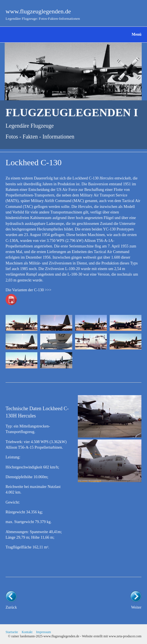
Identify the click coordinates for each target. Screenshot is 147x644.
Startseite (12, 632)
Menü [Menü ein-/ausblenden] (137, 34)
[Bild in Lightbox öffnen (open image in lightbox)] (21, 323)
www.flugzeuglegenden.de (38, 11)
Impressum (43, 632)
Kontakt (27, 632)
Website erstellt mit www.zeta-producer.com (112, 636)
